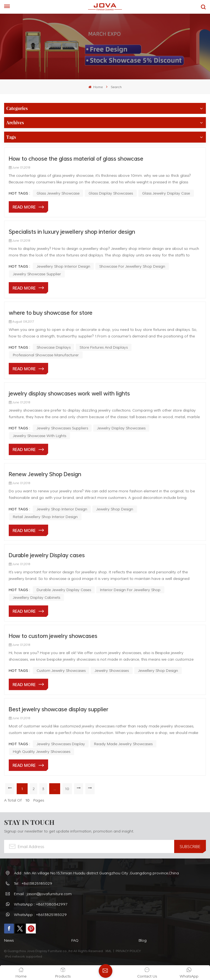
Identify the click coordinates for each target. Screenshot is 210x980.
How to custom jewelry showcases (53, 636)
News (9, 940)
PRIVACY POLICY (128, 951)
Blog (143, 940)
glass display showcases (111, 193)
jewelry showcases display (61, 744)
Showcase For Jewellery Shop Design (132, 266)
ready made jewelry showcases (123, 744)
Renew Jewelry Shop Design (45, 474)
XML (108, 951)
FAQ (75, 940)
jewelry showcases (112, 670)
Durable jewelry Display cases (47, 555)
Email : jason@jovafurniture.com (43, 894)
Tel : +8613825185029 (33, 883)
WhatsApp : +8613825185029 (40, 914)
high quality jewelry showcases (42, 751)
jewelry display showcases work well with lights (69, 393)
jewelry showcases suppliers (62, 428)
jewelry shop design (115, 509)
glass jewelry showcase (58, 193)
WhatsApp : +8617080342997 (41, 904)
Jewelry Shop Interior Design (62, 509)
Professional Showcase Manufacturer (46, 355)
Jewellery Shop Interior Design (63, 266)
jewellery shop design (158, 670)
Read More (24, 207)
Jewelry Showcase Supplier (37, 274)
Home (95, 87)
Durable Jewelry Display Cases (64, 590)
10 (67, 789)
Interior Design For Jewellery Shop (130, 590)
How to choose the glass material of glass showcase (76, 158)
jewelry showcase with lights (40, 436)
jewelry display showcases (121, 428)
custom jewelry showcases (61, 670)
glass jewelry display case (166, 193)
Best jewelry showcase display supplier (59, 709)
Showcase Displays (54, 347)
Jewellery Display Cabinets (37, 597)
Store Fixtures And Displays (104, 347)
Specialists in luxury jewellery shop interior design (72, 232)
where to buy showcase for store (51, 313)
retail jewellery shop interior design (45, 517)
